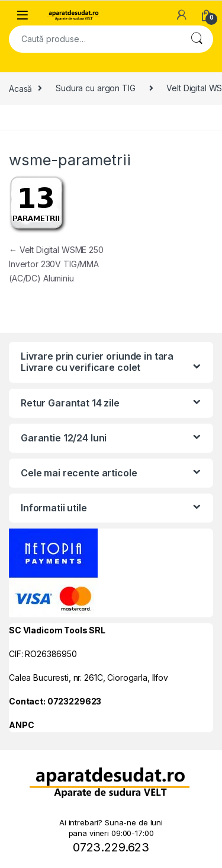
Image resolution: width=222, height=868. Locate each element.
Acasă (20, 88)
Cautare (197, 39)
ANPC (21, 725)
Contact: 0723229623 (55, 701)
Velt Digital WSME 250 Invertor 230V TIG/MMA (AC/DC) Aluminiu (56, 264)
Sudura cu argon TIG (95, 88)
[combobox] (94, 39)
